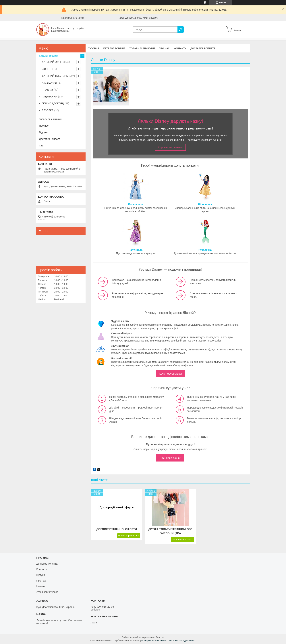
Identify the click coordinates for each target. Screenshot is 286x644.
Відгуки (43, 132)
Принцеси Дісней (170, 458)
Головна (93, 48)
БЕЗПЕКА (48, 110)
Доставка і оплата (203, 48)
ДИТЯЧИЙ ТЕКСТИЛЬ (55, 76)
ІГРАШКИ (47, 90)
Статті (43, 146)
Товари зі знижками (51, 119)
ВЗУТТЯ (47, 69)
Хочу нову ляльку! (170, 374)
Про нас (164, 48)
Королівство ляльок (170, 147)
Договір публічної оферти (117, 529)
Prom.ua (160, 637)
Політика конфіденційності (183, 641)
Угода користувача (47, 592)
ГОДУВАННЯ (49, 97)
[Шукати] (181, 30)
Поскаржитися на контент (154, 641)
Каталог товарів (114, 48)
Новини (41, 586)
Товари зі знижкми (142, 48)
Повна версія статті (129, 536)
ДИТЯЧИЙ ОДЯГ (52, 62)
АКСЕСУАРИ (49, 83)
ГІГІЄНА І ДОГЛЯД (53, 103)
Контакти (180, 48)
